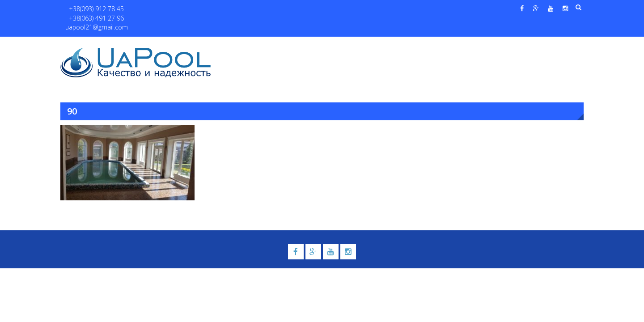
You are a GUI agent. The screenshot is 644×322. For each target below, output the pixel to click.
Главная (236, 45)
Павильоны (490, 45)
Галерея (382, 45)
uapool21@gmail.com (214, 9)
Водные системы (430, 45)
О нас (266, 45)
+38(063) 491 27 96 (151, 9)
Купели (341, 45)
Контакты (540, 45)
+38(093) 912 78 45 (92, 9)
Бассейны (298, 45)
